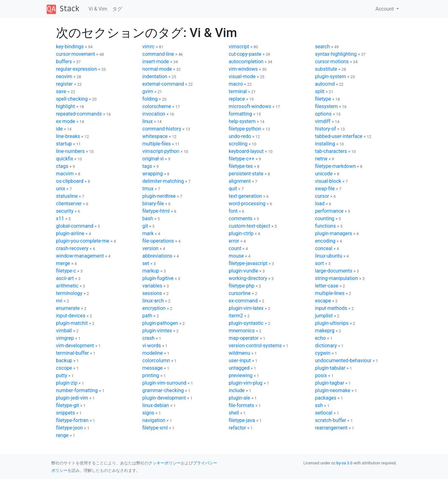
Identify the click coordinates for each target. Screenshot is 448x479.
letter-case (327, 286)
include (237, 390)
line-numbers (70, 151)
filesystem (327, 106)
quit (233, 189)
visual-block (328, 181)
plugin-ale (239, 398)
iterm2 (236, 316)
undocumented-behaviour (343, 360)
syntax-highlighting (336, 54)
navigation (154, 420)
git (145, 226)
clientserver (69, 204)
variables (152, 286)
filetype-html (156, 211)
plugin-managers (334, 233)
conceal (324, 248)
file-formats (241, 405)
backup (64, 360)
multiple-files (157, 144)
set (146, 263)
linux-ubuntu (329, 256)
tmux (148, 189)
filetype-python (245, 129)
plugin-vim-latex (246, 308)
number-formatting (77, 390)
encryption (154, 308)
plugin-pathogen (160, 323)
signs (148, 413)
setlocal (324, 413)
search (323, 47)
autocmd (325, 84)
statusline (67, 196)
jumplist (324, 316)
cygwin (323, 353)
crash (149, 338)
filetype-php (242, 286)
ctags (62, 166)
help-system (242, 121)
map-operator (244, 338)
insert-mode (156, 62)
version (151, 248)
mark (148, 233)
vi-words (152, 346)
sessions (152, 293)
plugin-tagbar (330, 383)
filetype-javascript (248, 263)
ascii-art (65, 278)
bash (148, 218)
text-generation (245, 196)
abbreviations (157, 256)
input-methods (331, 308)
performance (329, 211)
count (235, 248)
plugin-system (331, 76)
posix (321, 375)
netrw (321, 159)
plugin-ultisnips (332, 323)
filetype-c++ (241, 159)
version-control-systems (255, 346)
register (64, 84)
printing (151, 375)
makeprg (325, 331)
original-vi (153, 159)
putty (62, 375)
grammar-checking (163, 390)
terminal (238, 91)
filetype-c (66, 271)
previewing (241, 375)
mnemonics (242, 331)
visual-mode (242, 76)
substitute (326, 69)
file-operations (158, 241)
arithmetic (67, 286)
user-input (240, 360)
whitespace (155, 136)
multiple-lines (330, 293)
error (234, 241)
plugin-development (164, 398)
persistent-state (246, 174)
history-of (326, 129)
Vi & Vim (98, 9)
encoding (325, 241)
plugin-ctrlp (241, 233)
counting (325, 218)
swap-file (325, 189)
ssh (319, 405)
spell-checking (72, 99)
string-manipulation (337, 278)
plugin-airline (70, 233)
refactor (237, 428)
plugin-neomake (333, 390)
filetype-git (68, 405)
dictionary (326, 346)
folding (150, 99)
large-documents (334, 271)
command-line (158, 54)
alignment (240, 181)
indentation (155, 76)
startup (64, 144)
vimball (64, 331)
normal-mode (157, 69)
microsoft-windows (250, 106)
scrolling (238, 144)
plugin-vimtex (157, 331)
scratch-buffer (331, 420)
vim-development (75, 346)
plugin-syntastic (246, 323)
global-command (75, 226)
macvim (65, 174)
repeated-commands (79, 114)
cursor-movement (76, 54)
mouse (236, 256)
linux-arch (153, 301)
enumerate (68, 308)
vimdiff (323, 121)
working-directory (248, 278)
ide (59, 129)
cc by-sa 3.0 (342, 463)
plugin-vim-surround (165, 383)
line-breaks (68, 136)
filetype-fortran (72, 420)
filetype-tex (241, 166)
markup (151, 271)
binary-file (153, 204)
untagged (239, 368)
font (233, 211)
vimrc (149, 47)
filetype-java (242, 420)
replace (237, 99)
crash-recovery (72, 248)
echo (321, 338)
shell (234, 413)
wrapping (153, 174)
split (320, 91)
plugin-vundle (243, 271)
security (65, 211)
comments (240, 218)
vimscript (239, 47)
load (320, 204)
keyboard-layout (246, 151)
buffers (64, 62)
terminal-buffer (72, 353)
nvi (59, 301)
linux (148, 121)
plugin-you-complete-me (83, 241)
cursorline (240, 293)
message (153, 368)
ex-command (243, 301)
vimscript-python (161, 151)
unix (61, 189)
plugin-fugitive (158, 278)
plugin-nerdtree (159, 196)
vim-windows (243, 69)
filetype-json (69, 428)
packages (326, 398)
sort (320, 263)
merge (63, 263)
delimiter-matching (163, 181)
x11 (60, 218)
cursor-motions (332, 62)
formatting (240, 114)
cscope (64, 368)
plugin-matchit (72, 323)
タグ (117, 9)
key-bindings (70, 47)
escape (323, 301)
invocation (154, 114)
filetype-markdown (336, 166)
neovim (64, 76)
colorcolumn (156, 360)
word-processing (247, 204)
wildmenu (239, 353)
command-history (162, 129)
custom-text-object (249, 226)
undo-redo (240, 136)
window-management (80, 256)
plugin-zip (67, 383)
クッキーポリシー (165, 463)
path (147, 316)
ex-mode (66, 121)
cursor (322, 196)
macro (236, 84)
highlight (65, 106)
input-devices (71, 316)
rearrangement (331, 428)
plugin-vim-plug (246, 383)
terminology (69, 293)
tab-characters (331, 151)
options (323, 114)
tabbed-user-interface (339, 136)
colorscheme (157, 106)
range (62, 435)
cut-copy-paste (245, 54)
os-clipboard (70, 181)
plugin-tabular (330, 368)
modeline (153, 353)
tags (147, 166)
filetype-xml (155, 428)
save (61, 91)
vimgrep (65, 338)
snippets (65, 413)
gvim (148, 91)
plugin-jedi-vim (72, 398)
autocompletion (246, 62)
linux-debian (156, 405)
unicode (324, 174)
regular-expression (77, 69)
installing (325, 144)
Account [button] (385, 9)
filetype (323, 99)
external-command (163, 84)
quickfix (65, 159)
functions (326, 226)
